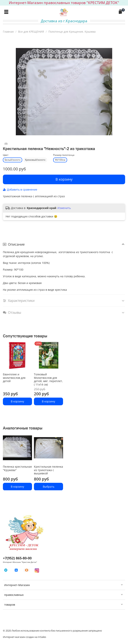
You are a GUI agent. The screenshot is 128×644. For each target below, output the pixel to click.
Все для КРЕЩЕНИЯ (31, 32)
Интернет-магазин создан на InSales (24, 637)
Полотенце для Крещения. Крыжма (72, 32)
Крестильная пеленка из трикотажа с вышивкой (48, 470)
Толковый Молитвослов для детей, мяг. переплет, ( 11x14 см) (48, 379)
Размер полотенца (64, 155)
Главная (8, 32)
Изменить (64, 208)
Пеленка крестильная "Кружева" (17, 468)
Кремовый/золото (35, 160)
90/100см (60, 160)
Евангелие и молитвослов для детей (14, 378)
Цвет (6, 155)
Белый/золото (13, 160)
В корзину (17, 401)
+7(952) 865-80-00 (17, 558)
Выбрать (49, 486)
